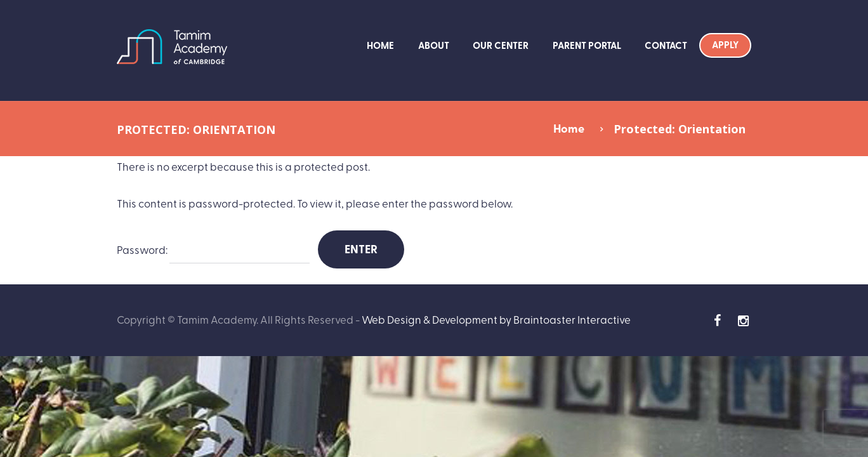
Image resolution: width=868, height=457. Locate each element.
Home (380, 45)
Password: (213, 250)
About (434, 45)
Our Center (501, 45)
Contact (666, 45)
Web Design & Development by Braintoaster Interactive (496, 319)
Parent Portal (587, 45)
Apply (725, 44)
